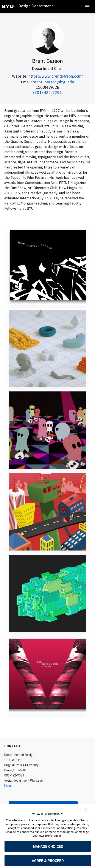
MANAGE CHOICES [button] (48, 846)
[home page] (8, 6)
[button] (86, 809)
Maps (8, 786)
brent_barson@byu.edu (53, 82)
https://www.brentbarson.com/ (56, 76)
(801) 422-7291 (47, 93)
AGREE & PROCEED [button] (48, 861)
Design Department (36, 6)
